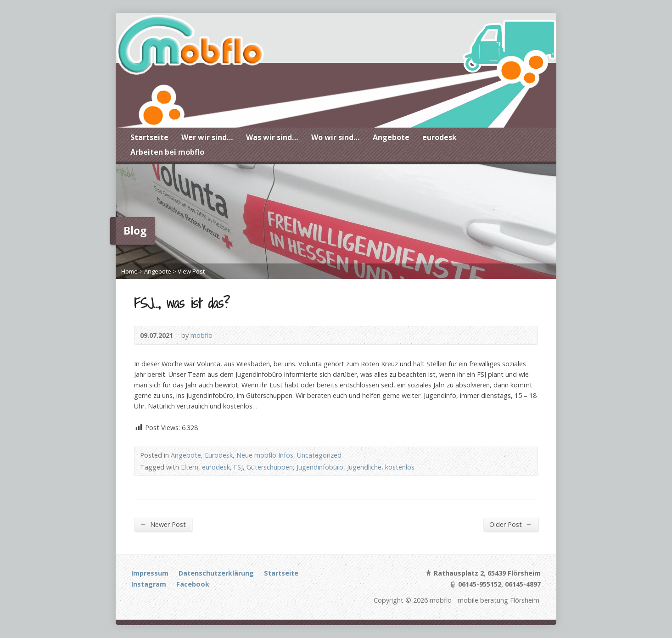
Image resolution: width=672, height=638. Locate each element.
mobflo (202, 335)
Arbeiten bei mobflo (167, 152)
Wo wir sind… (336, 137)
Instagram (149, 584)
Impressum (150, 573)
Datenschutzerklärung (216, 573)
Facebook (193, 584)
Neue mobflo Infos (265, 455)
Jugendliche (364, 467)
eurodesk (440, 137)
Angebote (391, 137)
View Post (191, 271)
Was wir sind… (272, 137)
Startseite (149, 137)
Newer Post (163, 524)
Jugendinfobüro (320, 467)
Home (129, 271)
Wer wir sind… (207, 137)
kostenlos (400, 467)
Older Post (511, 524)
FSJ (238, 467)
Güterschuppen (270, 467)
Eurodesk (219, 455)
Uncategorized (319, 455)
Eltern (190, 467)
